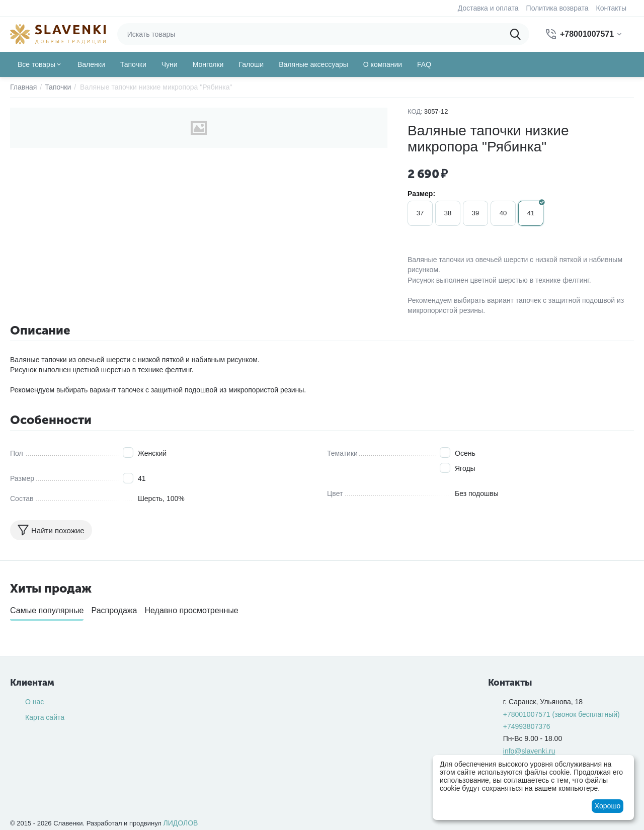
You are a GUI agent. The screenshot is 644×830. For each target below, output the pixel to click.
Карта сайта (45, 717)
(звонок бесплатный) (561, 714)
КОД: (415, 111)
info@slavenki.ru (529, 751)
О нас (34, 702)
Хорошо (608, 806)
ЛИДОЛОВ (181, 823)
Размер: (421, 194)
